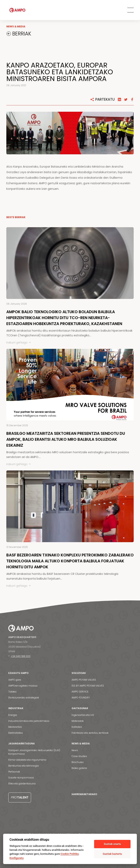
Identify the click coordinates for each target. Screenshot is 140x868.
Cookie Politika (70, 854)
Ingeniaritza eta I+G (83, 715)
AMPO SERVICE (80, 692)
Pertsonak (14, 772)
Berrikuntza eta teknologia (24, 766)
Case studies (79, 756)
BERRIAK (21, 34)
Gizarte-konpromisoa (21, 778)
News (75, 750)
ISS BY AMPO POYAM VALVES (88, 686)
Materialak (78, 721)
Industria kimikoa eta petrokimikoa (29, 721)
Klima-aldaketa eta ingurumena (27, 760)
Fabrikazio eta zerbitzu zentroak (90, 733)
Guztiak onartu (112, 844)
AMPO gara (15, 680)
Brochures (78, 762)
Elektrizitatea (16, 733)
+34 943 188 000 (21, 656)
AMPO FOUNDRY (81, 698)
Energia (13, 715)
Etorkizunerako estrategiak (24, 698)
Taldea (12, 692)
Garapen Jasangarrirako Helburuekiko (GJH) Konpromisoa (34, 752)
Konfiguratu (17, 858)
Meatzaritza (15, 727)
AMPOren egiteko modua (23, 686)
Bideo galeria (79, 768)
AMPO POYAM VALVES (84, 680)
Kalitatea (77, 727)
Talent (20, 797)
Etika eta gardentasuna (22, 784)
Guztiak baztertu (112, 854)
